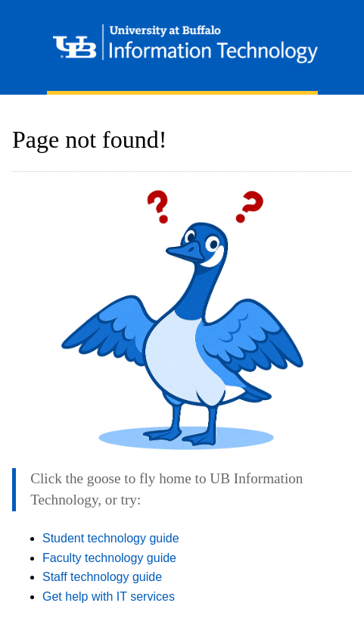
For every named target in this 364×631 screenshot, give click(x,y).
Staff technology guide (102, 577)
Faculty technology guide (109, 558)
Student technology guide (111, 538)
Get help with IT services (109, 597)
